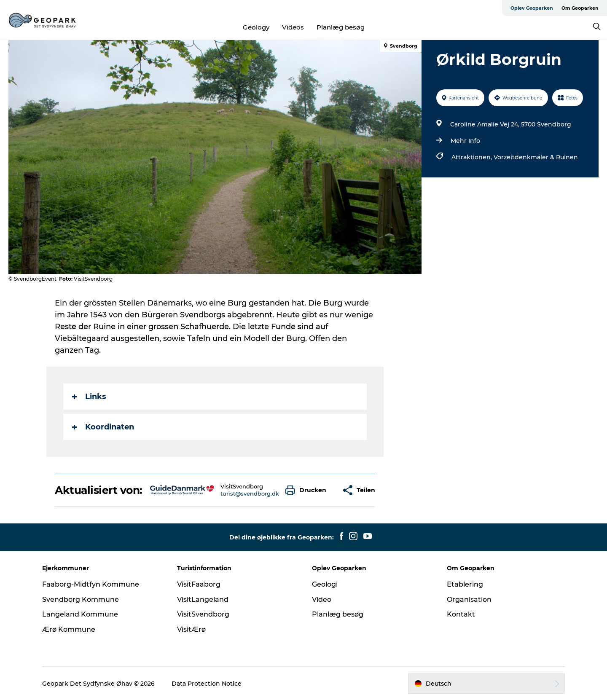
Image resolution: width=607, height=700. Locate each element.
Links (89, 397)
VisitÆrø (191, 629)
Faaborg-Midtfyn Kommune (91, 584)
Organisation (469, 599)
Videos (293, 27)
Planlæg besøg (341, 27)
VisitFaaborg (199, 584)
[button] (308, 490)
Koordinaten (103, 427)
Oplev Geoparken (532, 8)
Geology (256, 27)
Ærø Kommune (69, 629)
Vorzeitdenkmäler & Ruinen (536, 157)
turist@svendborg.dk (250, 493)
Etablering (465, 584)
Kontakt (461, 614)
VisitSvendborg (203, 614)
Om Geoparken (580, 8)
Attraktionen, (473, 157)
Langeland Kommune (80, 614)
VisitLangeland (203, 599)
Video (322, 599)
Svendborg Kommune (81, 599)
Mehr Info (465, 141)
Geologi (325, 584)
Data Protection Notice (207, 684)
